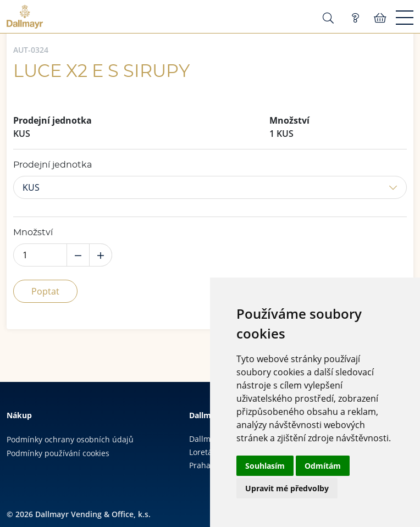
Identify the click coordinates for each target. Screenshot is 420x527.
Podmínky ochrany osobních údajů (70, 439)
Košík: (380, 18)
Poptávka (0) (355, 18)
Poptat (45, 291)
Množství (33, 232)
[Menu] (405, 18)
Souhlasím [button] (265, 466)
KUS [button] (31, 187)
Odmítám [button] (323, 466)
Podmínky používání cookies (58, 453)
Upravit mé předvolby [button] (287, 488)
